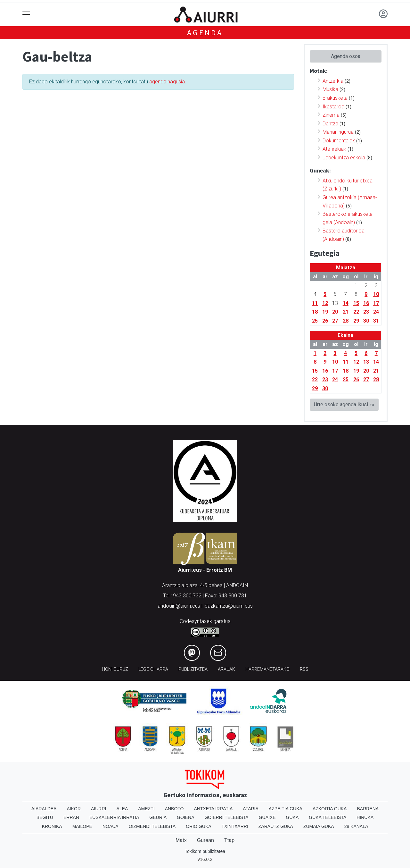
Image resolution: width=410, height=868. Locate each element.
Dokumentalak (339, 141)
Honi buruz (115, 669)
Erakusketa (335, 98)
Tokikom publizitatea (205, 851)
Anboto (174, 809)
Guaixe (267, 817)
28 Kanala (356, 826)
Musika (330, 89)
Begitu (45, 817)
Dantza (330, 124)
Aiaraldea (44, 809)
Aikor (74, 809)
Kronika (52, 826)
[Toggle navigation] (26, 15)
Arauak (226, 669)
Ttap (229, 840)
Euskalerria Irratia (114, 817)
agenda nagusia (167, 82)
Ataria (251, 809)
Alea (122, 809)
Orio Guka (198, 826)
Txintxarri (235, 826)
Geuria (158, 817)
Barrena (368, 809)
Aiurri (98, 809)
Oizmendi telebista (152, 826)
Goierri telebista (226, 817)
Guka (292, 817)
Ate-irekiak (334, 149)
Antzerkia (333, 81)
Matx (181, 840)
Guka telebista (328, 817)
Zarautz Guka (276, 826)
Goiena (185, 817)
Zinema (331, 115)
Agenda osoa (346, 56)
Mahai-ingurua (338, 132)
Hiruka (365, 817)
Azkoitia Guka (330, 809)
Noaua (111, 826)
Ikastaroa (333, 107)
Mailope (82, 826)
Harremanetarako (267, 669)
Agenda (205, 33)
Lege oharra (153, 669)
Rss (304, 669)
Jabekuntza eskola (344, 158)
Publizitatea (193, 669)
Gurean (205, 840)
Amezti (146, 809)
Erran (71, 817)
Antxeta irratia (213, 809)
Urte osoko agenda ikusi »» (344, 405)
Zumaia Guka (319, 826)
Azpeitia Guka (286, 809)
